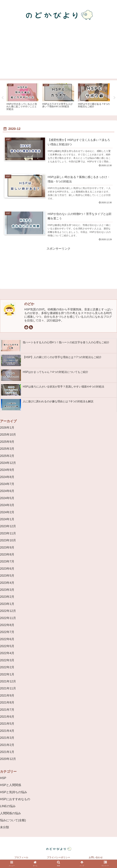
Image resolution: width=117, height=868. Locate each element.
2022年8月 (7, 625)
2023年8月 (7, 554)
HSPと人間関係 (11, 785)
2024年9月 (7, 470)
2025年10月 (8, 435)
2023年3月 (7, 590)
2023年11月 (8, 533)
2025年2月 (7, 456)
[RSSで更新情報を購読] (31, 327)
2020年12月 (8, 759)
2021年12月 (8, 681)
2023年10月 (8, 540)
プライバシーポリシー (58, 857)
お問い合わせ (96, 857)
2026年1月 (7, 428)
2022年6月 (7, 639)
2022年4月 (7, 653)
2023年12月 (8, 526)
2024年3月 (7, 505)
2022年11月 (8, 618)
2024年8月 (7, 477)
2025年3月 (7, 449)
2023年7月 (7, 561)
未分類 (4, 827)
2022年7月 (7, 632)
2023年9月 (7, 548)
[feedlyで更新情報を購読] (26, 327)
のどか (29, 304)
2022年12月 (8, 611)
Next (115, 98)
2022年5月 (7, 646)
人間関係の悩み (10, 813)
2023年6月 (7, 569)
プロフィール (21, 857)
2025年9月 (7, 442)
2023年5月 (7, 576)
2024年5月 (7, 498)
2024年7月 (7, 484)
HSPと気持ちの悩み (14, 792)
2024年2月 (7, 512)
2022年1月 (7, 674)
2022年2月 (7, 667)
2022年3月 (7, 660)
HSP (3, 778)
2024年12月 (8, 463)
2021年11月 (8, 688)
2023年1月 (7, 604)
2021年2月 (7, 745)
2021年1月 (7, 752)
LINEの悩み (8, 806)
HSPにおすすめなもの (15, 799)
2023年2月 (7, 597)
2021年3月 (7, 738)
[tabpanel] (23, 97)
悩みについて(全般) (13, 820)
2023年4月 (7, 583)
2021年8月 (7, 703)
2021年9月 (7, 696)
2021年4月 (7, 731)
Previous (2, 98)
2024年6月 (7, 491)
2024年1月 (7, 519)
